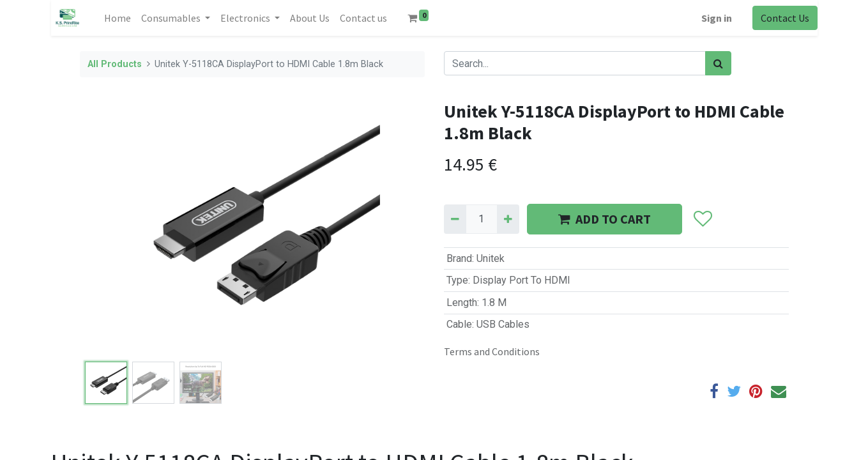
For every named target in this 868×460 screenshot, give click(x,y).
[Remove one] (455, 219)
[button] (703, 219)
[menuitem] (118, 18)
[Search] (718, 63)
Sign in (717, 18)
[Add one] (508, 219)
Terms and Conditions (492, 351)
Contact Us (785, 18)
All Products (115, 64)
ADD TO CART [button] (605, 219)
